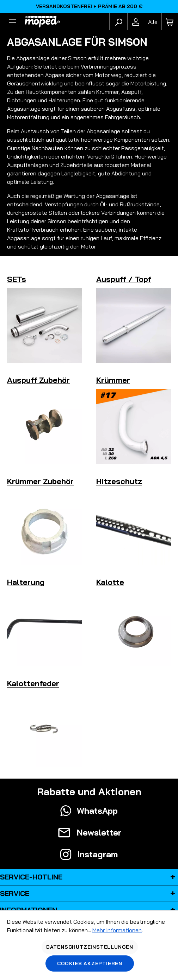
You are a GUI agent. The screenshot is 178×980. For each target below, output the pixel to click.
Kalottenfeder (33, 683)
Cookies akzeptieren (90, 963)
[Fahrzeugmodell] (153, 22)
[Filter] (12, 22)
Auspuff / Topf (124, 279)
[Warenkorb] (170, 22)
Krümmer (113, 380)
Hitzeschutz (119, 481)
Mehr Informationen (117, 930)
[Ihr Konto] (136, 22)
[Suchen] (118, 22)
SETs (17, 279)
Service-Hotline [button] (89, 877)
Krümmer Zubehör (40, 481)
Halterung (26, 582)
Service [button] (89, 894)
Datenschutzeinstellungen (90, 947)
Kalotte (110, 582)
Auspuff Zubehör (38, 380)
